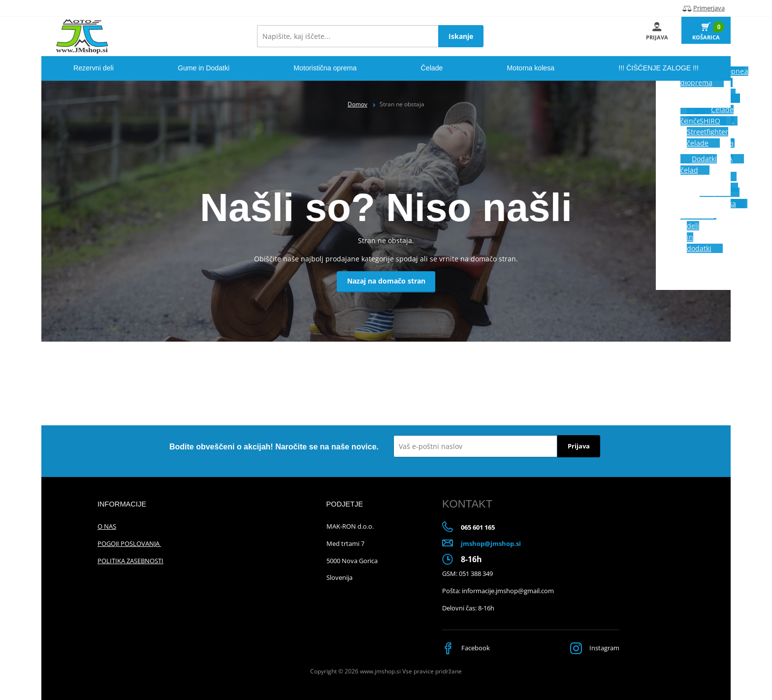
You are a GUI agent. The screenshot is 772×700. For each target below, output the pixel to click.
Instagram (593, 648)
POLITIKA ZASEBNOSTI (130, 561)
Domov (357, 104)
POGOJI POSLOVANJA (129, 543)
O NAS (107, 526)
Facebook (467, 648)
